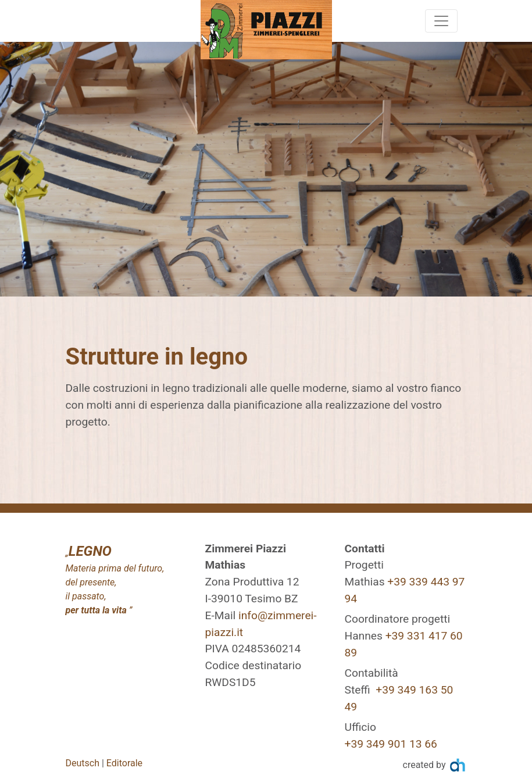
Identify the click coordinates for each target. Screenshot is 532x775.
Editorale (124, 763)
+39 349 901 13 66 (391, 744)
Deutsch (83, 763)
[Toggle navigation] (441, 21)
